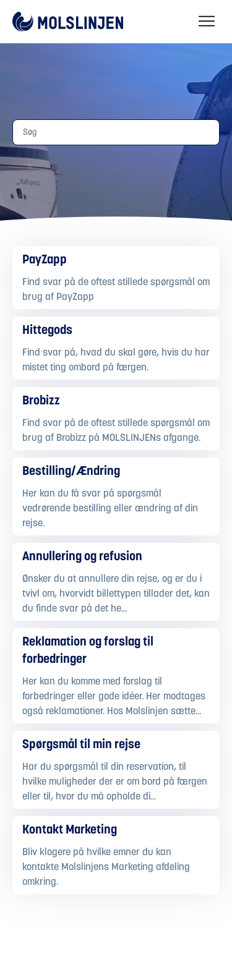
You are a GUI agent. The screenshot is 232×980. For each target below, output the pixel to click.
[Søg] (116, 132)
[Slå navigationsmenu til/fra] (207, 22)
